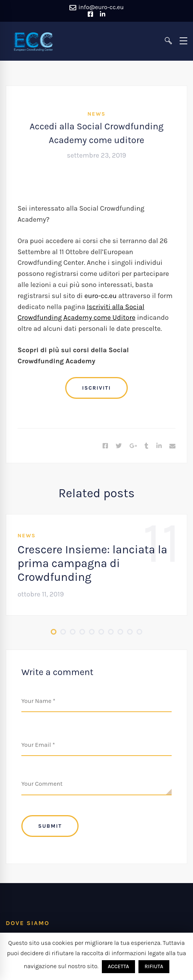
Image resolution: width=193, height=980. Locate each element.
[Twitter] (119, 446)
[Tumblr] (146, 446)
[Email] (172, 446)
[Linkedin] (159, 446)
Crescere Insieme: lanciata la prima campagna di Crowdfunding (92, 563)
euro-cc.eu (101, 296)
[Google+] (133, 446)
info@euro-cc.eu (97, 8)
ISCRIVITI (96, 388)
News (96, 114)
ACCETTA (119, 966)
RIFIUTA (154, 966)
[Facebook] (105, 446)
